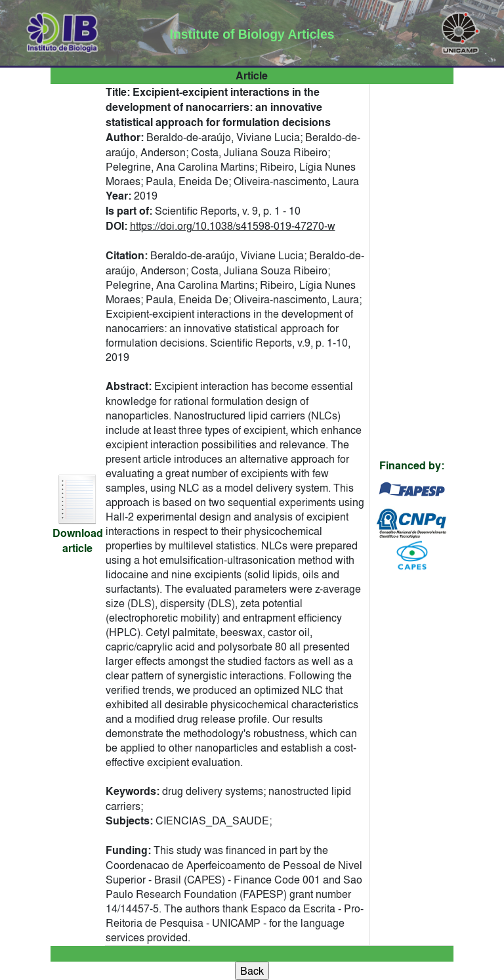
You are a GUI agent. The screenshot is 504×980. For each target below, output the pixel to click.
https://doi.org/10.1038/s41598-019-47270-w (233, 226)
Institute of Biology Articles (252, 34)
